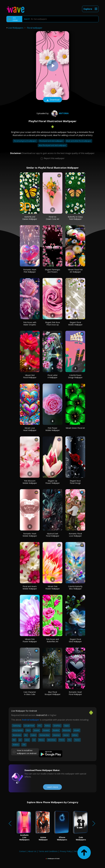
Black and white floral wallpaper (79, 141)
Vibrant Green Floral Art (75, 428)
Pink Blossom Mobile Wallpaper (30, 482)
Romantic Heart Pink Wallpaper (30, 271)
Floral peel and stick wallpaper (51, 141)
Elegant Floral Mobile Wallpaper (75, 324)
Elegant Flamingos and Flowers (52, 271)
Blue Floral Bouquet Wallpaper (53, 693)
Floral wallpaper (35, 28)
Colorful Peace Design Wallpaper (75, 376)
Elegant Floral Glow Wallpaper (75, 640)
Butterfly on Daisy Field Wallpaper (75, 218)
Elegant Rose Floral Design (75, 482)
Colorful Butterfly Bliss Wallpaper (75, 588)
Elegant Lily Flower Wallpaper (53, 482)
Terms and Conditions (48, 851)
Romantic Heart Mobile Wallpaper (30, 535)
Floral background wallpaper (25, 141)
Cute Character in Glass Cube (30, 693)
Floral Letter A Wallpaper (52, 376)
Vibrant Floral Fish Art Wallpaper (75, 271)
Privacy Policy (66, 851)
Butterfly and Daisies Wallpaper (30, 218)
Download (53, 100)
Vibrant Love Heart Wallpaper (30, 429)
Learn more (52, 787)
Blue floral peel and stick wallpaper (52, 145)
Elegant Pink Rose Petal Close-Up (53, 324)
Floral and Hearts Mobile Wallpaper (30, 588)
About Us (32, 851)
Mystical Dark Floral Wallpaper (53, 535)
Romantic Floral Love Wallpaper (75, 535)
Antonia (60, 113)
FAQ (76, 851)
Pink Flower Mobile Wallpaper (53, 429)
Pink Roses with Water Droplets (30, 324)
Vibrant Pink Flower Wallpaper (53, 588)
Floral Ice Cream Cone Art (53, 218)
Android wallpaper (31, 720)
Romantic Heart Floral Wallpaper (75, 693)
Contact (23, 851)
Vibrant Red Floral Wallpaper (30, 376)
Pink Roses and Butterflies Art (52, 640)
